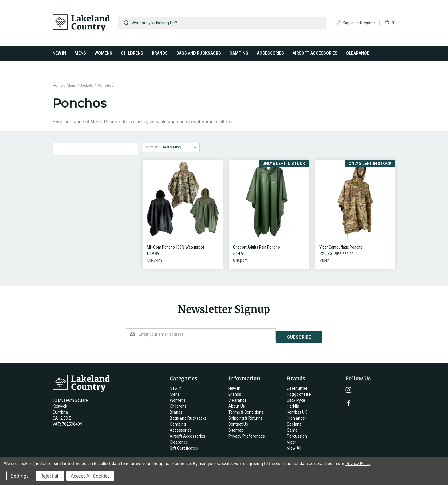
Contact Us (238, 421)
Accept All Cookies (90, 476)
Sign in (349, 23)
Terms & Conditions (246, 409)
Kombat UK (297, 409)
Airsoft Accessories (315, 53)
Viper (292, 439)
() (390, 23)
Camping (239, 53)
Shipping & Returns (245, 415)
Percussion (297, 433)
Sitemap (236, 427)
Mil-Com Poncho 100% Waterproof (176, 247)
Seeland (294, 421)
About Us (237, 403)
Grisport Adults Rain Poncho (257, 247)
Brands (160, 53)
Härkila (293, 403)
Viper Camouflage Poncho (341, 247)
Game (292, 427)
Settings (20, 476)
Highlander (297, 415)
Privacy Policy (358, 463)
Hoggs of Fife (299, 391)
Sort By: (152, 147)
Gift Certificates (184, 445)
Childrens (132, 53)
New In (59, 53)
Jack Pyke (296, 397)
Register (368, 23)
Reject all (50, 476)
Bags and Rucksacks (199, 53)
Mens (80, 53)
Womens (103, 53)
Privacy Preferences (247, 433)
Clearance (358, 53)
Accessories (270, 53)
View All (294, 445)
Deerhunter (297, 385)
